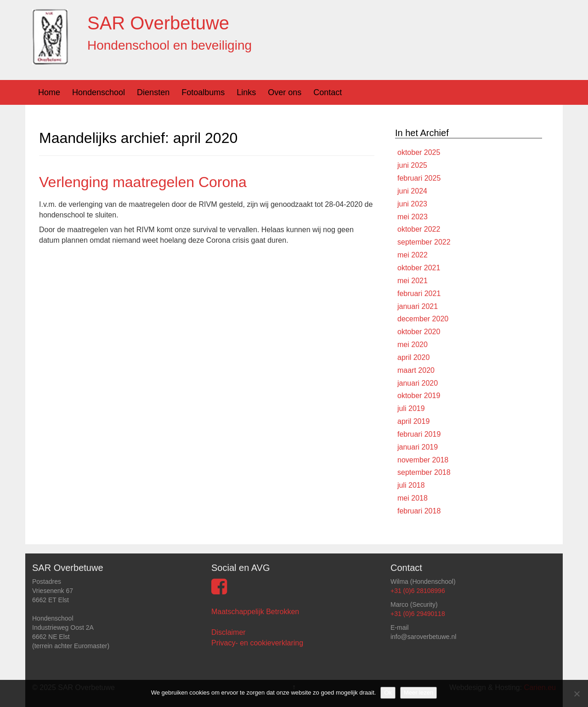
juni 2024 (412, 191)
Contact (328, 92)
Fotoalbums (203, 92)
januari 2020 (418, 383)
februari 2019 (419, 434)
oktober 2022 (419, 229)
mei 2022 (413, 255)
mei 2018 (413, 498)
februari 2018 (419, 511)
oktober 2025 (419, 152)
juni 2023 (412, 204)
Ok (388, 693)
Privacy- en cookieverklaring (257, 643)
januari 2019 (418, 447)
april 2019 (413, 421)
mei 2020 (413, 345)
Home (49, 92)
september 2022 (424, 242)
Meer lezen (418, 693)
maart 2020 (416, 370)
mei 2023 (413, 217)
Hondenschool (99, 92)
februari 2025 (419, 178)
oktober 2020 (419, 332)
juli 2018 (411, 485)
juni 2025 (412, 165)
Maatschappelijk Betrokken (255, 612)
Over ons (285, 92)
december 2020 (423, 319)
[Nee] (577, 694)
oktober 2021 (419, 268)
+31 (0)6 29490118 (418, 614)
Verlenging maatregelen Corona (143, 182)
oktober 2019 (419, 396)
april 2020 (413, 357)
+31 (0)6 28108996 (418, 591)
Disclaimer (229, 632)
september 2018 (424, 472)
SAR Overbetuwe (158, 23)
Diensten (153, 92)
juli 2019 (411, 408)
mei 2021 (413, 281)
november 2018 (423, 460)
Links (246, 92)
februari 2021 (419, 294)
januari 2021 (418, 306)
